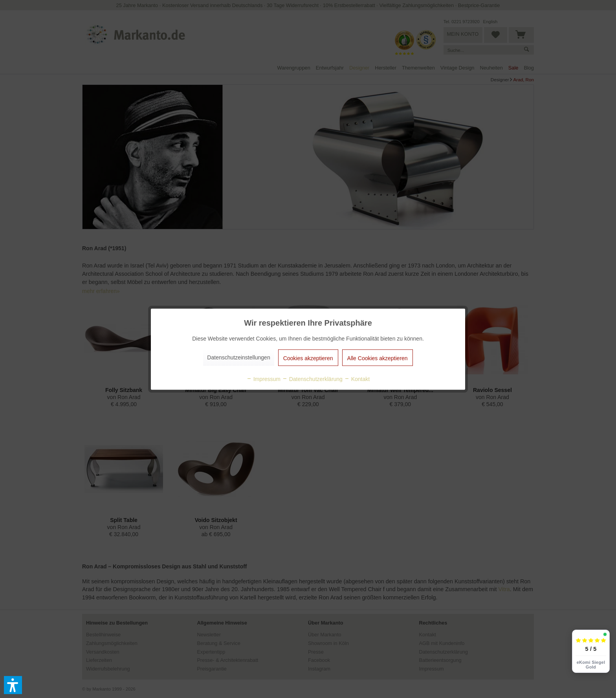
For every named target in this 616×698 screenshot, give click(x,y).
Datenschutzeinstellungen (238, 357)
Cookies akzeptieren (308, 358)
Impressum (263, 379)
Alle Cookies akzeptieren (378, 358)
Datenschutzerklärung (312, 379)
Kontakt (357, 379)
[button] (13, 685)
